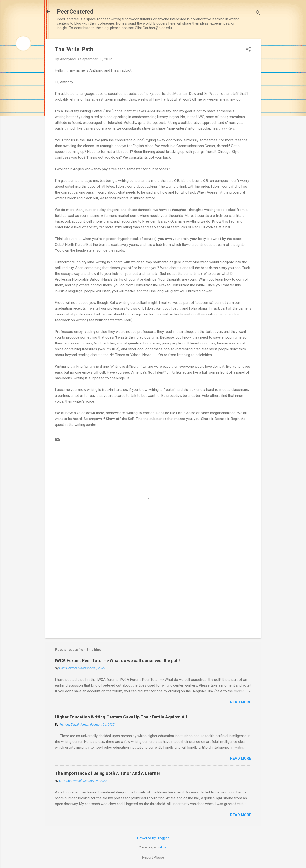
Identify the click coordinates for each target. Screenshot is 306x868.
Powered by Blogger (153, 838)
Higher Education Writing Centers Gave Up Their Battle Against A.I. (122, 717)
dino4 (164, 848)
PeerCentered (75, 12)
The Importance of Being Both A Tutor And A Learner (108, 773)
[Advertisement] (153, 593)
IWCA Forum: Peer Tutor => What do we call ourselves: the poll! (117, 661)
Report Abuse (153, 857)
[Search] (258, 13)
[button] (248, 50)
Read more (241, 702)
